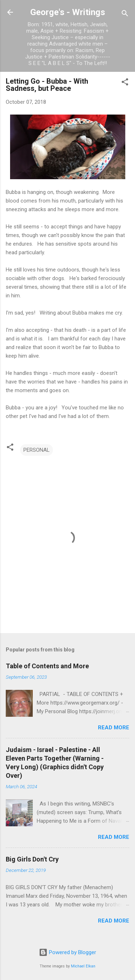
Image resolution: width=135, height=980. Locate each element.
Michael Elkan (83, 966)
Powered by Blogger (67, 952)
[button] (125, 83)
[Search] (125, 15)
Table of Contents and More (47, 666)
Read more (114, 728)
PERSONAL (37, 450)
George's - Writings (68, 12)
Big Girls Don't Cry (32, 859)
